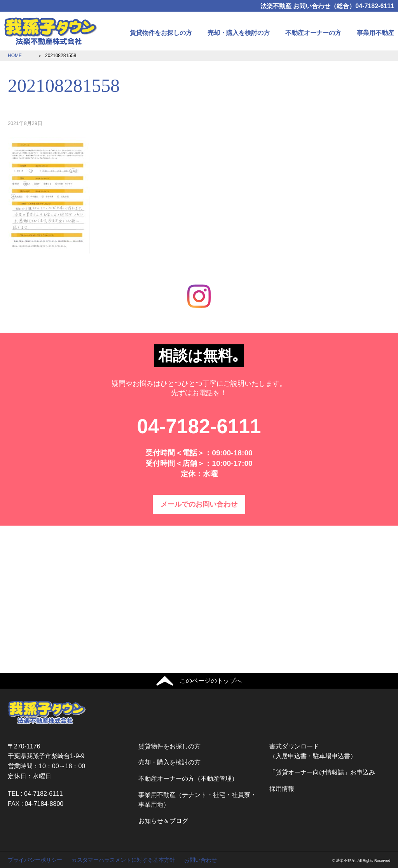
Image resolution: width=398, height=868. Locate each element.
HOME (15, 56)
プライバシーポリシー (35, 860)
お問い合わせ (201, 860)
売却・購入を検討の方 (239, 33)
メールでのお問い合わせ (199, 504)
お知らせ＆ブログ (163, 821)
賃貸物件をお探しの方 (161, 33)
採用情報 (282, 789)
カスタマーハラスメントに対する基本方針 (123, 860)
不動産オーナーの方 (313, 33)
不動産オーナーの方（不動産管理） (188, 779)
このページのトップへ (211, 681)
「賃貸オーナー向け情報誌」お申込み (322, 772)
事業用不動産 (375, 33)
